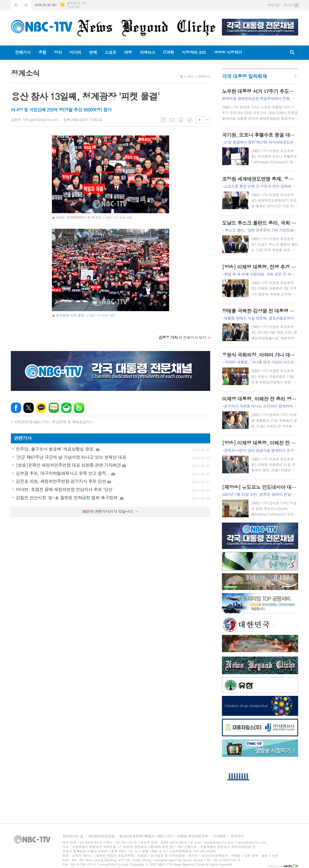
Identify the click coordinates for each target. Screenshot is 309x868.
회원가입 (274, 5)
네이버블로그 (54, 408)
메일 (172, 120)
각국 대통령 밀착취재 (244, 76)
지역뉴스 (148, 52)
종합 (42, 52)
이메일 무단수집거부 (192, 836)
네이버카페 (66, 408)
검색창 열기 (292, 53)
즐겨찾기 (26, 5)
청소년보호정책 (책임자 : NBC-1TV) (146, 836)
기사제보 (219, 836)
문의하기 (237, 836)
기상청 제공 (73, 7)
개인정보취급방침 (101, 836)
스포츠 (110, 52)
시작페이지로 (16, 5)
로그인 (288, 5)
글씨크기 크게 (200, 120)
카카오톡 (41, 408)
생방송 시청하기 (228, 52)
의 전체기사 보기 (182, 337)
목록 (163, 120)
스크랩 (190, 120)
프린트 (181, 120)
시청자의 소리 (194, 52)
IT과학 (169, 52)
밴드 (79, 408)
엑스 (29, 408)
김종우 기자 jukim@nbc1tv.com (34, 119)
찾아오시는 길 (73, 836)
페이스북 (16, 408)
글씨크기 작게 (207, 120)
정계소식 (204, 76)
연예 (93, 52)
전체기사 (23, 52)
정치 (58, 52)
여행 (128, 52)
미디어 (75, 52)
